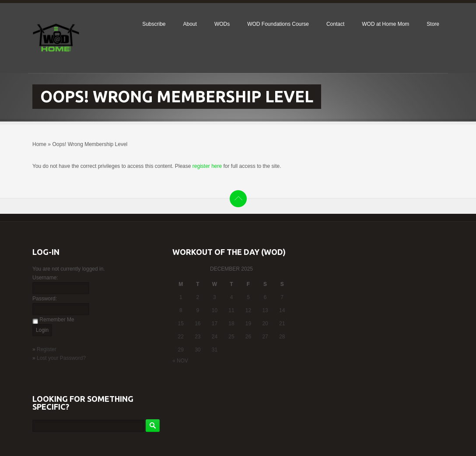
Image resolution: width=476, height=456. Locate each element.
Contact (335, 24)
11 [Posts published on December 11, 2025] (231, 310)
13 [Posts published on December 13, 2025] (265, 310)
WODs (222, 24)
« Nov (180, 361)
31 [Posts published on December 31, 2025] (215, 350)
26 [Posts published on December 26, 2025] (248, 337)
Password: (45, 299)
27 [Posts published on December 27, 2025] (265, 337)
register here (207, 166)
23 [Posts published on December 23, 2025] (198, 337)
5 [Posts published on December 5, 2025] (248, 297)
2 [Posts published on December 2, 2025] (198, 297)
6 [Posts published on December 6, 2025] (265, 297)
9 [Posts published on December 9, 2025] (198, 310)
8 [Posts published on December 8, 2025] (181, 310)
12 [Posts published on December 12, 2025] (248, 310)
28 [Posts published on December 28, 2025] (282, 337)
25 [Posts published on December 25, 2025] (231, 337)
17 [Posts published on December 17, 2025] (215, 324)
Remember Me (57, 320)
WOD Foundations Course (278, 24)
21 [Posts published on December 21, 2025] (282, 324)
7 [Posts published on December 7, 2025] (282, 297)
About (190, 24)
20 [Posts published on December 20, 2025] (265, 324)
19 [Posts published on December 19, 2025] (248, 324)
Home (39, 144)
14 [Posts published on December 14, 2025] (282, 310)
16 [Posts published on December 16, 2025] (198, 324)
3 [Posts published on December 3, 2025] (215, 297)
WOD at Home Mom (385, 24)
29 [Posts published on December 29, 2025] (181, 350)
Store (433, 24)
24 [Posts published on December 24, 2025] (215, 337)
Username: (45, 278)
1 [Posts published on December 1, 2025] (181, 297)
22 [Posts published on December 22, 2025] (181, 337)
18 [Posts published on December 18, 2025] (231, 324)
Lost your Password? (61, 358)
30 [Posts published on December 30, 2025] (198, 350)
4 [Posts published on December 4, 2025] (232, 297)
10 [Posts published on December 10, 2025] (215, 310)
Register (47, 349)
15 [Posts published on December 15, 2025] (181, 324)
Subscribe (154, 24)
